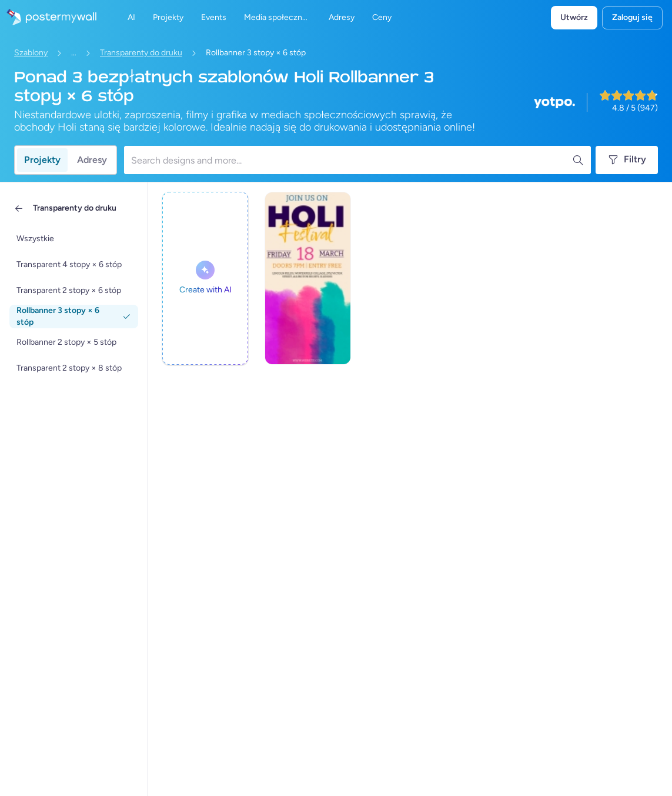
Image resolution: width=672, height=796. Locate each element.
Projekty (42, 160)
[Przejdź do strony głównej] (48, 18)
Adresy (92, 160)
